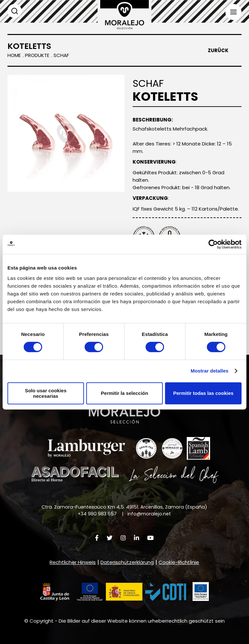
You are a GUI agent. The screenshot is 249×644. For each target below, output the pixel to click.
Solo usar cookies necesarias (46, 393)
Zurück (218, 51)
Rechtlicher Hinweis (73, 562)
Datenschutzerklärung (127, 562)
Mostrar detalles (210, 371)
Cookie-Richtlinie (179, 562)
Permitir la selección (124, 393)
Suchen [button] (15, 11)
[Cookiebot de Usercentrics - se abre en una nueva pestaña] (213, 244)
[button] (113, 592)
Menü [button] (233, 12)
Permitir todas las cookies (203, 393)
